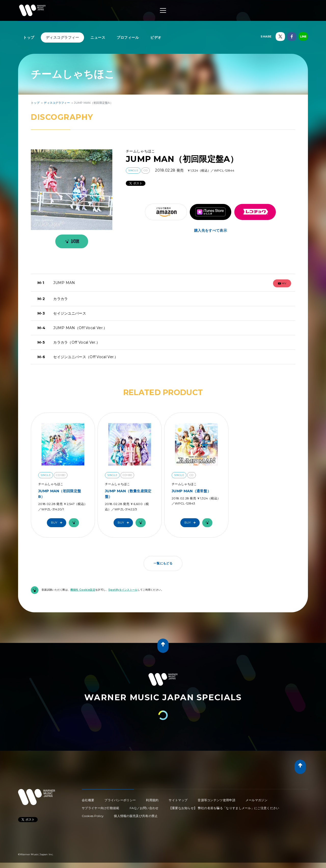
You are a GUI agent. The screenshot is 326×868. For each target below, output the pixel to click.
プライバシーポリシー (120, 800)
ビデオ (156, 37)
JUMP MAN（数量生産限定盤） (128, 494)
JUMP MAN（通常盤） (191, 491)
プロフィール (128, 37)
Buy (58, 523)
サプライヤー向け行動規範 (101, 808)
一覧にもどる (163, 563)
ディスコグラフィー (63, 37)
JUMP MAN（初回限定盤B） (60, 494)
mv (282, 283)
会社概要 (88, 800)
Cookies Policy (93, 816)
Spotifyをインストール (123, 590)
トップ (29, 37)
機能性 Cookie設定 (83, 590)
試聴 (71, 241)
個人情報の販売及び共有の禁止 (136, 816)
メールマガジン (256, 800)
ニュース (98, 37)
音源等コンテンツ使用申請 (216, 800)
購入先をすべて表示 (210, 230)
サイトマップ (178, 800)
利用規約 (152, 800)
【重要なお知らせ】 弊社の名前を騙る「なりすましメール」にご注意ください (224, 808)
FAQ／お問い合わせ (144, 808)
